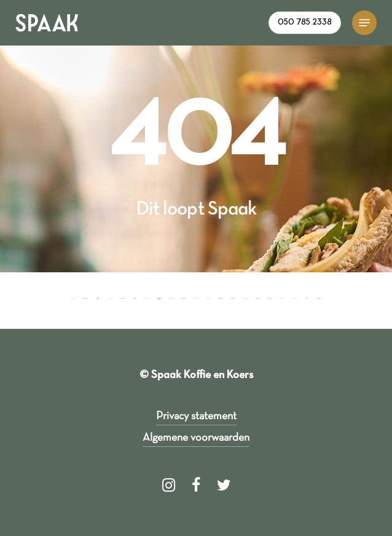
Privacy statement (196, 416)
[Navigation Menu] (364, 23)
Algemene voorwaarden (196, 438)
